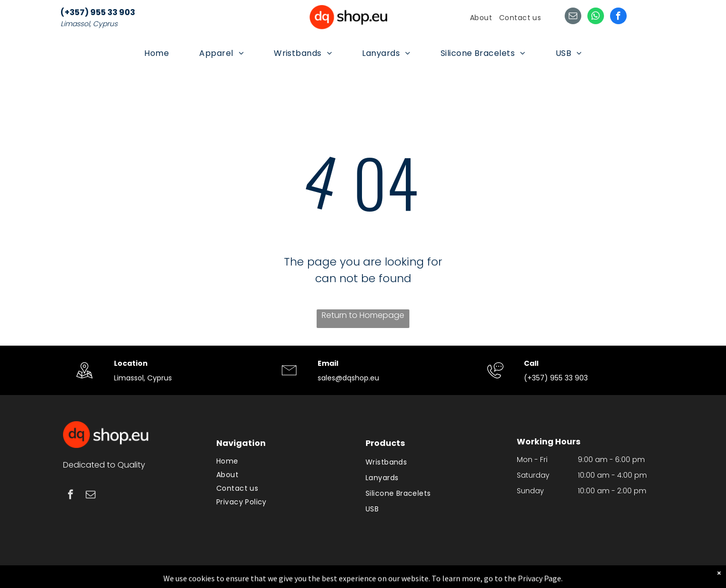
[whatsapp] (596, 17)
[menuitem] (481, 18)
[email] (573, 17)
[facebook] (618, 17)
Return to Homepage (363, 315)
